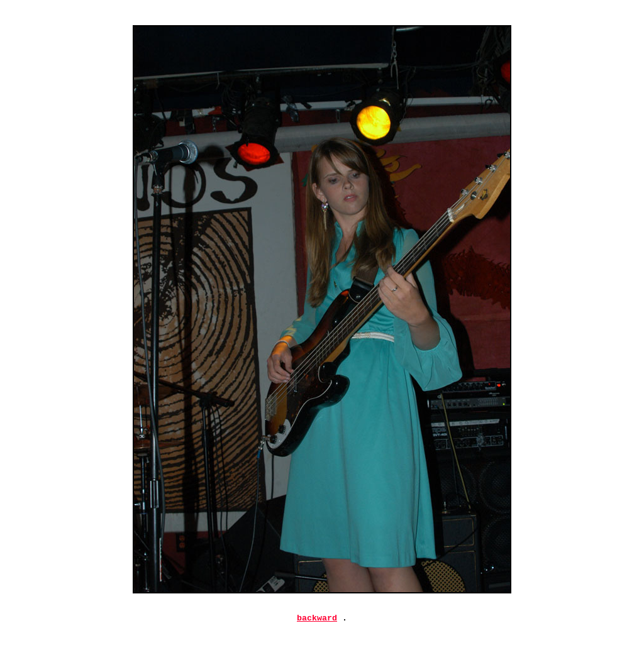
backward (317, 619)
